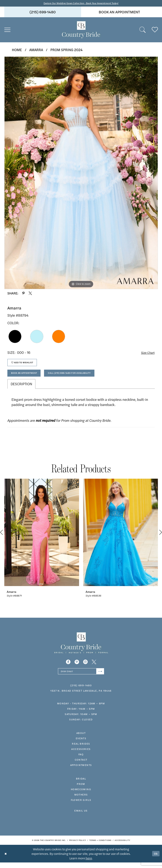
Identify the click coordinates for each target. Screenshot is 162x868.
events (81, 744)
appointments (81, 770)
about (81, 738)
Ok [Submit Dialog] (155, 859)
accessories (81, 754)
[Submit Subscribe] (100, 676)
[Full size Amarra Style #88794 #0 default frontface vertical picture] (81, 173)
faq (81, 760)
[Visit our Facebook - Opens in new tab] (68, 666)
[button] (7, 30)
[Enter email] (81, 676)
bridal (81, 784)
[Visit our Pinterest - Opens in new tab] (77, 666)
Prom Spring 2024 (66, 50)
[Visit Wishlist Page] (155, 30)
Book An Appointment (28, 377)
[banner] (81, 30)
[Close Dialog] (6, 859)
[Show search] (143, 30)
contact (81, 765)
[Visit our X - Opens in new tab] (94, 666)
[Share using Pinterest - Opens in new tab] (23, 294)
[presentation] (42, 537)
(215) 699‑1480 (81, 691)
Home (17, 50)
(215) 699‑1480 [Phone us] (43, 12)
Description (21, 389)
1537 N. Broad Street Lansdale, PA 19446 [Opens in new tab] (81, 696)
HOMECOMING (81, 795)
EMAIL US (81, 816)
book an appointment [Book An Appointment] (119, 12)
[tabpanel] (81, 173)
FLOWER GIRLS (81, 805)
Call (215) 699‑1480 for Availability (83, 377)
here (89, 864)
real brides (81, 749)
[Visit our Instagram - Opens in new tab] (85, 666)
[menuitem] (43, 13)
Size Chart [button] (147, 353)
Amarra (36, 50)
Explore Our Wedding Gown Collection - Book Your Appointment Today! (81, 3)
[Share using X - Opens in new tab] (30, 294)
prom (81, 789)
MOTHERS (81, 800)
